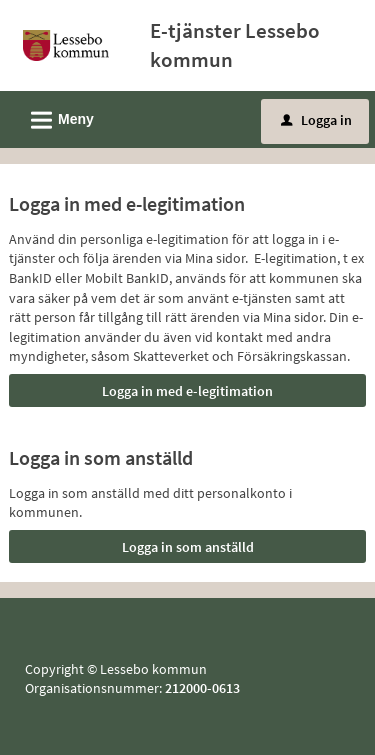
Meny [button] (56, 117)
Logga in (316, 120)
